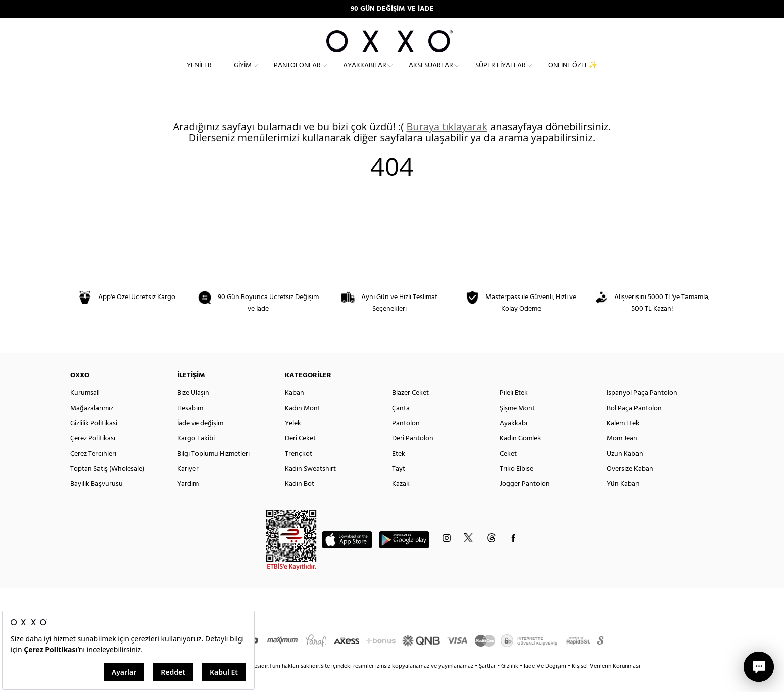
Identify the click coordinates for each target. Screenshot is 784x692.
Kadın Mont (303, 427)
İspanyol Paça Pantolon (642, 411)
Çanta (401, 427)
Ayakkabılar (365, 73)
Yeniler (199, 73)
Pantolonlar (297, 73)
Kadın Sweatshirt (310, 487)
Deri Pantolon (413, 457)
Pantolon (406, 442)
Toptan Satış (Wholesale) (107, 487)
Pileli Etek (514, 411)
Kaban (295, 411)
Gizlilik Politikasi (94, 442)
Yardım (188, 502)
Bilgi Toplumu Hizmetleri (213, 472)
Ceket (508, 472)
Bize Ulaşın (193, 411)
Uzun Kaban (625, 472)
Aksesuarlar (431, 73)
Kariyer (188, 487)
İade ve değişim (200, 442)
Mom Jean (622, 457)
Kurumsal (84, 411)
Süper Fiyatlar (501, 73)
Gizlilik (510, 684)
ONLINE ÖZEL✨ (573, 73)
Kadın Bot (300, 502)
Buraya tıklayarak (447, 145)
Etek (399, 472)
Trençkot (299, 472)
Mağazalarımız (92, 427)
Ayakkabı (513, 442)
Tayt (399, 487)
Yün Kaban (623, 502)
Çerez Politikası (93, 457)
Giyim (243, 73)
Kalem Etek (623, 442)
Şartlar (488, 684)
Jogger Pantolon (525, 502)
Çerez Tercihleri (93, 472)
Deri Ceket (300, 457)
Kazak (401, 502)
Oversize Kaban (630, 487)
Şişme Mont (517, 427)
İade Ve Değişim (545, 684)
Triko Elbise (517, 487)
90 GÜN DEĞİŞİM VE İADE (392, 9)
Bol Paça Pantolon (634, 427)
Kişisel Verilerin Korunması (606, 684)
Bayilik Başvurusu (96, 502)
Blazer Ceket (410, 411)
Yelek (293, 442)
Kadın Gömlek (520, 457)
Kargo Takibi (196, 457)
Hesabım (190, 427)
